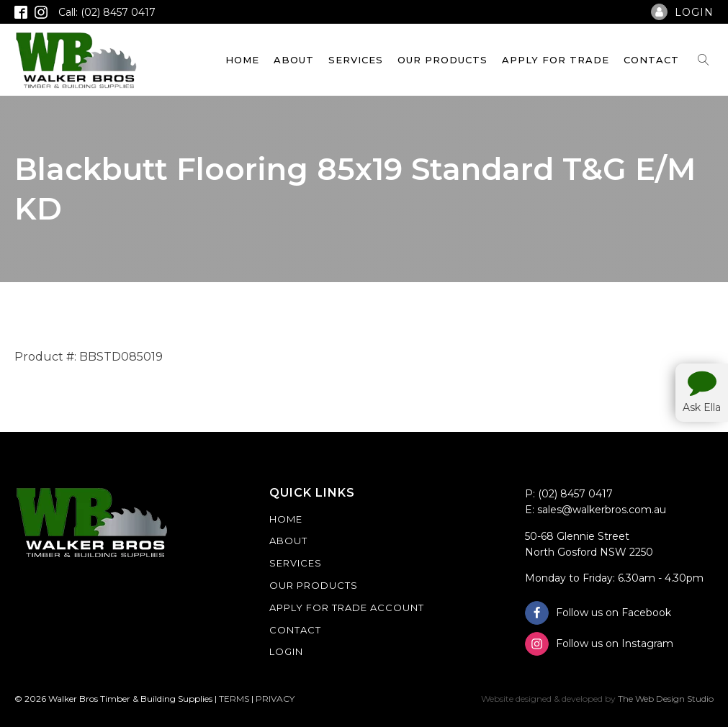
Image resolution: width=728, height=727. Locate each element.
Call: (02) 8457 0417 (107, 12)
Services (356, 60)
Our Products (442, 60)
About (294, 60)
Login (286, 651)
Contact (651, 60)
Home (242, 60)
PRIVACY (275, 699)
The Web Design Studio (666, 699)
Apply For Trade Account (347, 608)
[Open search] (704, 60)
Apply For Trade (556, 60)
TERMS (234, 699)
